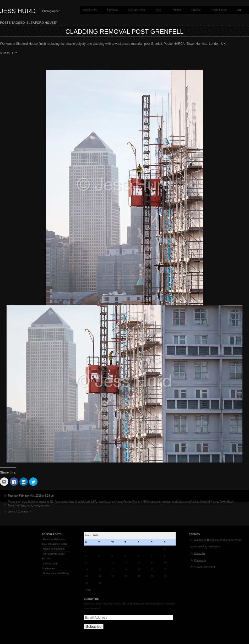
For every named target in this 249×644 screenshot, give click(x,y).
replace (166, 502)
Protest (196, 10)
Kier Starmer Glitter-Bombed (54, 556)
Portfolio (112, 10)
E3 (52, 502)
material (102, 502)
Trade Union (219, 10)
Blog (158, 10)
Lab (88, 502)
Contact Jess (137, 10)
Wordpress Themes (205, 540)
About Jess (90, 10)
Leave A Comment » (20, 512)
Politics (176, 10)
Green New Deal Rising (56, 573)
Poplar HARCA (141, 502)
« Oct (88, 590)
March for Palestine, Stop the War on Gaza (54, 541)
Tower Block (227, 502)
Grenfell (79, 502)
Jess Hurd (18, 11)
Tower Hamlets (17, 506)
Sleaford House (209, 502)
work (36, 506)
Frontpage (14, 502)
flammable (61, 502)
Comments (200, 560)
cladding (44, 502)
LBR (94, 502)
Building (33, 502)
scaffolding (192, 502)
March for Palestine (54, 549)
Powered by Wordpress (207, 546)
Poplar (127, 502)
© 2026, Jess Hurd (204, 567)
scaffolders (178, 502)
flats (71, 502)
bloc (24, 502)
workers (45, 506)
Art (239, 10)
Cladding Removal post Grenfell (124, 32)
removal (156, 502)
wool (29, 506)
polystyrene (115, 502)
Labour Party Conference (50, 566)
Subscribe (94, 627)
